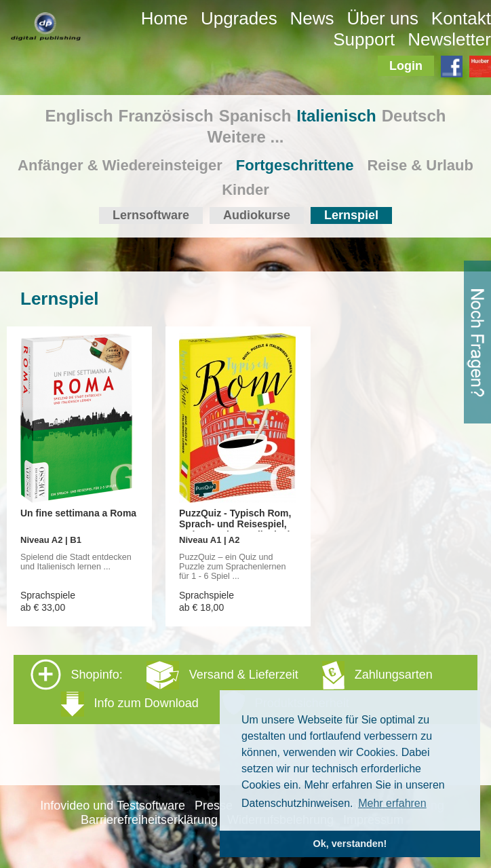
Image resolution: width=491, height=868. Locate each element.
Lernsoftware (151, 215)
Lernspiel (351, 215)
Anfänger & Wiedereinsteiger (120, 165)
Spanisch (255, 116)
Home (164, 18)
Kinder (245, 190)
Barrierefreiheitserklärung (149, 820)
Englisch (79, 116)
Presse (214, 806)
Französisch (166, 116)
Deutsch (414, 116)
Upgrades (239, 18)
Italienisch (336, 116)
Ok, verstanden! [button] (350, 844)
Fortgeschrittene (295, 165)
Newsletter (449, 39)
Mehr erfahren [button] (392, 803)
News (312, 18)
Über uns (382, 18)
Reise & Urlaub (420, 165)
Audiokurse (257, 215)
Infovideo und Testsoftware (113, 806)
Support (364, 39)
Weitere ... (246, 137)
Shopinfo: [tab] (232, 688)
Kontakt (461, 18)
